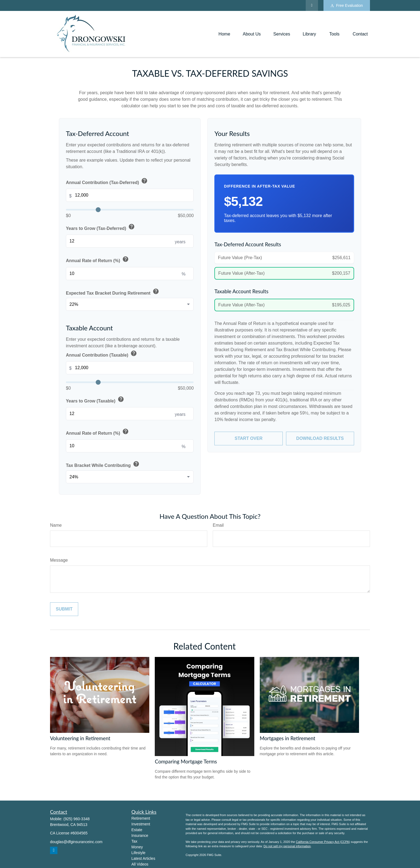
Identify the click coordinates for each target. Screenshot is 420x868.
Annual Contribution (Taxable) (102, 354)
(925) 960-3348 (77, 819)
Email (218, 525)
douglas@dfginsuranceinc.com (76, 842)
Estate (137, 830)
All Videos (140, 864)
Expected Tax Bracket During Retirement (113, 292)
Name (56, 525)
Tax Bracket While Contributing (103, 464)
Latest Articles (143, 858)
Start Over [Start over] (249, 438)
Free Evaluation (347, 6)
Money (137, 847)
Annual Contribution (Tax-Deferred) (107, 181)
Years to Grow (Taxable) (95, 400)
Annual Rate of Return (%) (98, 260)
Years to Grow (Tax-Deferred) (101, 227)
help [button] (144, 181)
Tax (135, 841)
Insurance (140, 836)
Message (59, 560)
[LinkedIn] (312, 5)
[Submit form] (64, 609)
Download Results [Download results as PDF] (320, 438)
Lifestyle (138, 853)
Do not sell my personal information (287, 846)
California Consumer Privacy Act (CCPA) (323, 842)
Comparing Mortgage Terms (186, 762)
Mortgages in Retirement (288, 738)
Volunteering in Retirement (80, 738)
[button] (224, 34)
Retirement (141, 818)
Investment (141, 824)
